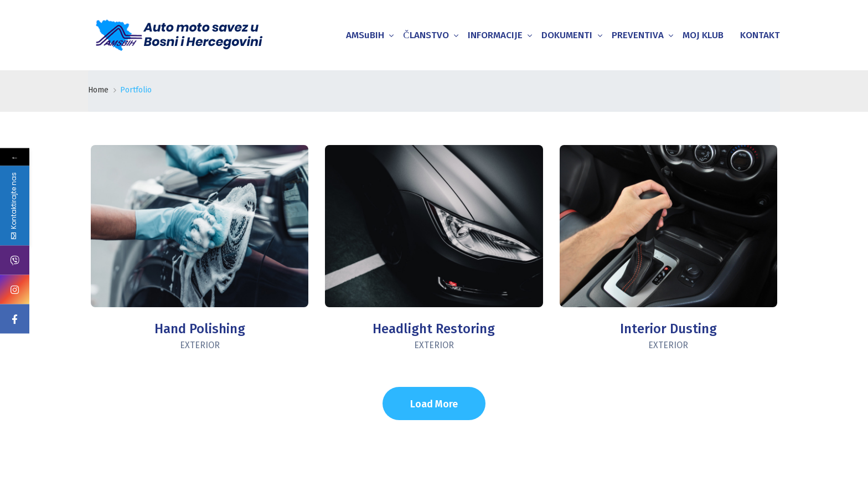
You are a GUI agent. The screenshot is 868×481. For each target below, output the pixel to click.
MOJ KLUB (703, 35)
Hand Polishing (200, 329)
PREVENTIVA (638, 35)
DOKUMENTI (567, 35)
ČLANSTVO (426, 35)
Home (98, 90)
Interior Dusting (668, 329)
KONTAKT (760, 35)
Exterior (200, 345)
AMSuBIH (365, 35)
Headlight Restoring (434, 329)
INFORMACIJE (495, 35)
